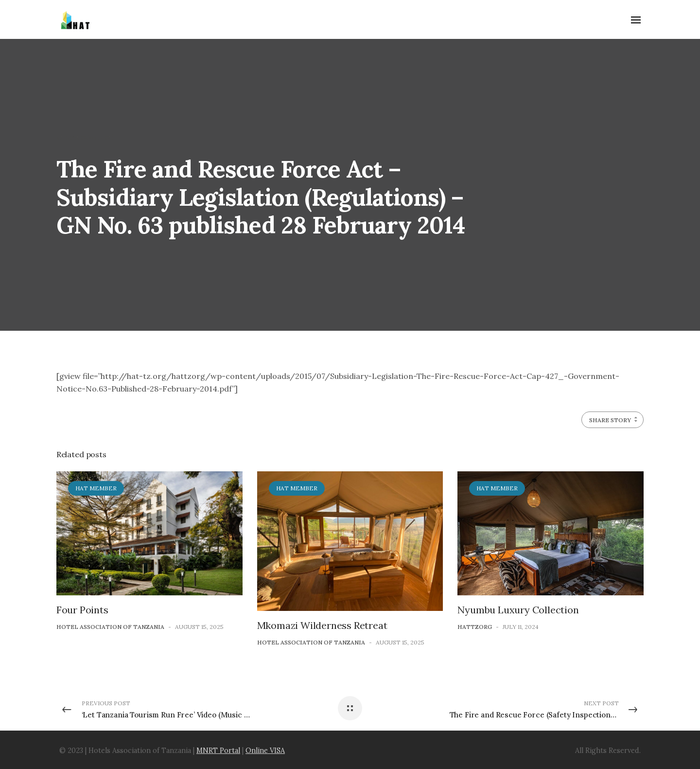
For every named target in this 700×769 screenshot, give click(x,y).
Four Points (82, 610)
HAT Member (96, 488)
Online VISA (265, 751)
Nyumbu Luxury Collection (518, 610)
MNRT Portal (218, 751)
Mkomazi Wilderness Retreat (322, 625)
